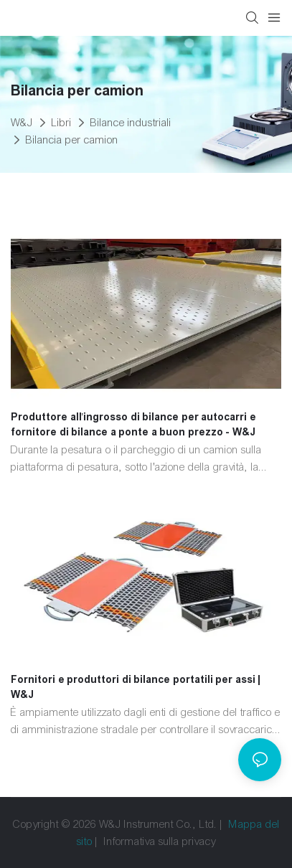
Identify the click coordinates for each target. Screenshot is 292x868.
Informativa (130, 841)
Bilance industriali (131, 123)
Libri (62, 123)
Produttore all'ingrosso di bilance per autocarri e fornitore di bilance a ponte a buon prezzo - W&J (133, 424)
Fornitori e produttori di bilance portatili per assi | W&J (136, 687)
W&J (22, 123)
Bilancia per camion (72, 140)
